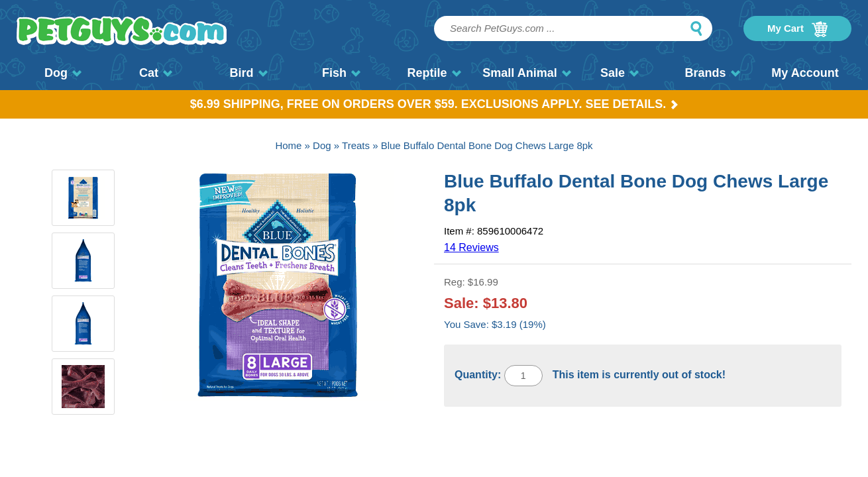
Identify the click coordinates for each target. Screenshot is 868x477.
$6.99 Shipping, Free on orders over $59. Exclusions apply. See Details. (434, 104)
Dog (63, 73)
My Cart (797, 29)
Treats (356, 145)
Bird (249, 73)
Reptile (434, 73)
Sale (620, 73)
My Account (805, 73)
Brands (712, 73)
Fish (341, 73)
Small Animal (526, 73)
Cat (156, 73)
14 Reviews (471, 247)
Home (288, 145)
